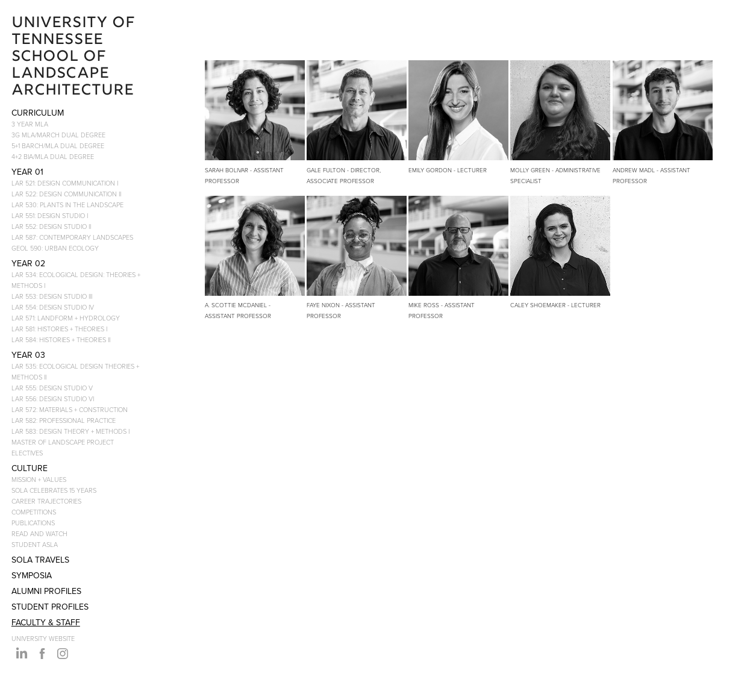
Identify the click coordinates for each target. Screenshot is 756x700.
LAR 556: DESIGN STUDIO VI (53, 398)
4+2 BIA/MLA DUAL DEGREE (53, 156)
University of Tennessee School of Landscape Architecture (76, 57)
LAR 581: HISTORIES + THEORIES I (59, 329)
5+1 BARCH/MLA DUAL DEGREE (58, 145)
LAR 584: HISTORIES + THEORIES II (61, 339)
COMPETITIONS (34, 512)
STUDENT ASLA (35, 544)
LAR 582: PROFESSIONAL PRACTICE (64, 420)
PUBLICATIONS (33, 523)
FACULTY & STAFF (46, 622)
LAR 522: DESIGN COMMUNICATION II (66, 194)
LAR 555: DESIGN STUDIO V (52, 388)
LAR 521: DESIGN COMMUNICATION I (65, 183)
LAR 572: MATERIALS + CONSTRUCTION (70, 409)
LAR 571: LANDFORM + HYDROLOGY (66, 318)
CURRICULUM (38, 113)
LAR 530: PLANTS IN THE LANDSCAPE (67, 205)
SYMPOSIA (32, 575)
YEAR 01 (27, 172)
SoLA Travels (40, 560)
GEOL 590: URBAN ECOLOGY (55, 248)
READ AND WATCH (39, 533)
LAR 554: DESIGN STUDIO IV (53, 307)
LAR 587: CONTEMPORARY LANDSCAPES (72, 237)
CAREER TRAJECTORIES (46, 501)
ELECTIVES (27, 453)
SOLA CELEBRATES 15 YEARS (54, 490)
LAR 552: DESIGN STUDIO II (51, 226)
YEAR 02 (28, 263)
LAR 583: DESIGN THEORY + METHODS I (70, 431)
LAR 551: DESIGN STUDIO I (50, 215)
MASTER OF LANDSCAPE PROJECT (63, 442)
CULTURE (30, 468)
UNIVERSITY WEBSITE (43, 638)
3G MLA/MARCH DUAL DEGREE (58, 135)
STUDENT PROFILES (50, 607)
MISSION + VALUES (39, 479)
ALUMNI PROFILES (46, 591)
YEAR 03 (28, 355)
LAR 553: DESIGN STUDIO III (52, 296)
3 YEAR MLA (30, 124)
